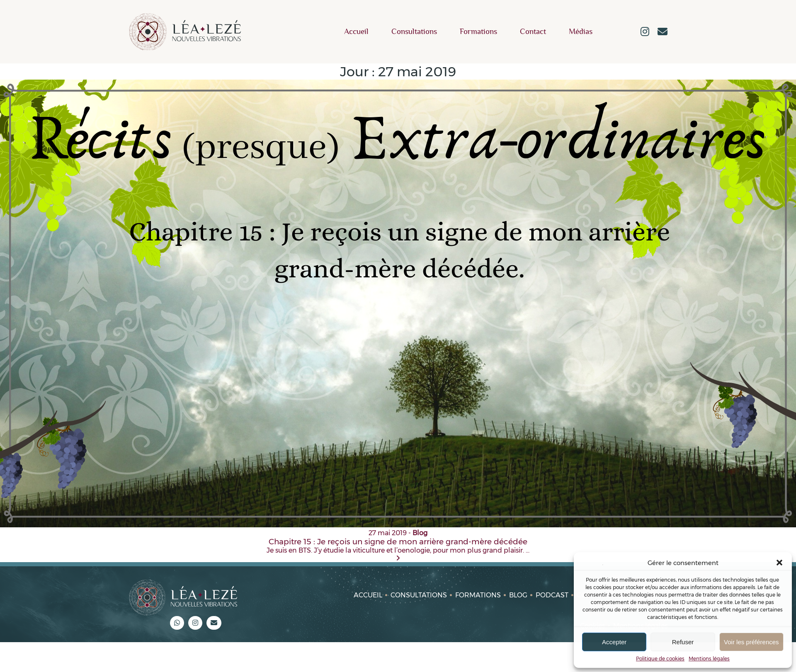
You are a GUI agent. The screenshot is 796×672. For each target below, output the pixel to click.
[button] (779, 563)
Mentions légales (709, 659)
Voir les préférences (751, 642)
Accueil (356, 32)
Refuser (683, 642)
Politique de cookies (660, 659)
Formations (478, 32)
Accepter (614, 642)
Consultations (414, 32)
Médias (581, 32)
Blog (518, 595)
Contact (533, 32)
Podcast (552, 595)
